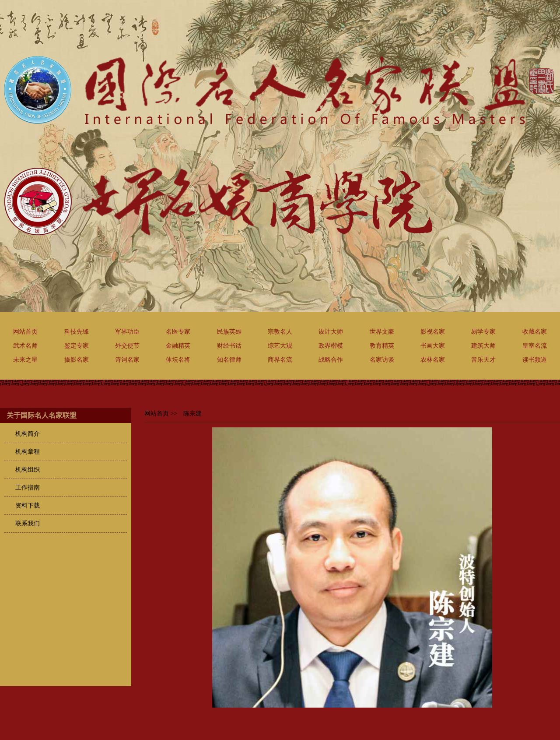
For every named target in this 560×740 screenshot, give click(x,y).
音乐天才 (483, 360)
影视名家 (433, 332)
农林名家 (433, 360)
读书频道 (535, 360)
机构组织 (28, 470)
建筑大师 (483, 346)
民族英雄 (229, 332)
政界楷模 (331, 346)
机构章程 (28, 452)
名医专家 (178, 332)
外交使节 (127, 346)
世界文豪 (382, 332)
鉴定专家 (77, 346)
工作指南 (28, 488)
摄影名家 (77, 360)
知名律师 (229, 360)
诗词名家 (127, 360)
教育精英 (382, 346)
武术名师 (25, 346)
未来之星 (25, 360)
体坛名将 (178, 360)
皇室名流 (535, 346)
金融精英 (178, 346)
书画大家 (433, 346)
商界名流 (280, 360)
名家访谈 (382, 360)
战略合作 (331, 360)
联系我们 (28, 523)
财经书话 (229, 346)
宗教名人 (280, 332)
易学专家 (483, 332)
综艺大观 (280, 346)
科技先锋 (77, 332)
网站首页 (25, 332)
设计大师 (331, 332)
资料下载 (28, 506)
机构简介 (28, 434)
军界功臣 (127, 332)
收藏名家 (535, 332)
